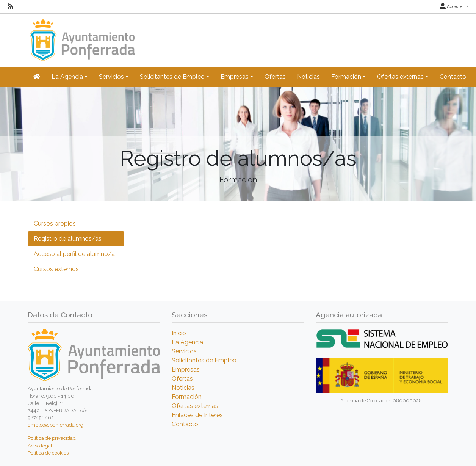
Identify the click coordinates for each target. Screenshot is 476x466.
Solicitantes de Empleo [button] (172, 77)
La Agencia (187, 342)
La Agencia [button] (67, 77)
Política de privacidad (52, 438)
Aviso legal (40, 446)
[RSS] (10, 6)
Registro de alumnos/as (68, 239)
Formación (187, 397)
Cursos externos (56, 269)
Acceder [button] (452, 6)
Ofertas (275, 77)
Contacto (453, 77)
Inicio (179, 333)
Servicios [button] (111, 77)
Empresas (186, 370)
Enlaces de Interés (197, 415)
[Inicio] (81, 37)
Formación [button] (346, 77)
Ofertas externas (195, 406)
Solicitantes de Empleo (204, 360)
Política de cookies (48, 453)
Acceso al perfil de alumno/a (74, 254)
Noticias (308, 77)
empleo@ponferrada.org (56, 425)
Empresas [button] (235, 77)
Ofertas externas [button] (400, 77)
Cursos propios (55, 224)
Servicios (184, 351)
